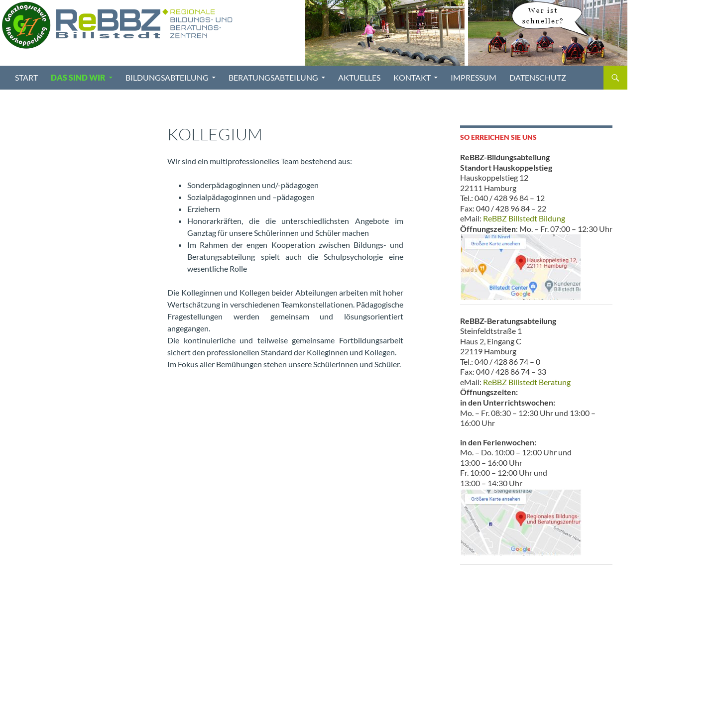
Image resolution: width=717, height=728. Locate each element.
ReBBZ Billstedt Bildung (524, 218)
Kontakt (412, 77)
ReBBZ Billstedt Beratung (527, 382)
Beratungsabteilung (273, 77)
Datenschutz (538, 77)
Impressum (474, 77)
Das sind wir (78, 77)
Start (26, 77)
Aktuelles (359, 77)
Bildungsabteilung (167, 77)
